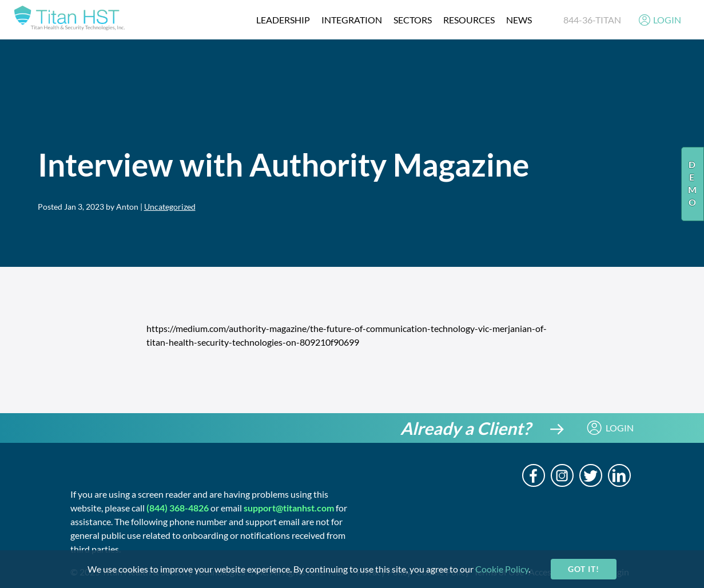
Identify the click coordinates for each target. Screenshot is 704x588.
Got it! (584, 569)
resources (469, 20)
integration (352, 20)
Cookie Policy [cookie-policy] (502, 569)
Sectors (413, 20)
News (519, 20)
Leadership (283, 20)
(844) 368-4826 (178, 508)
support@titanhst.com (289, 508)
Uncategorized (170, 207)
